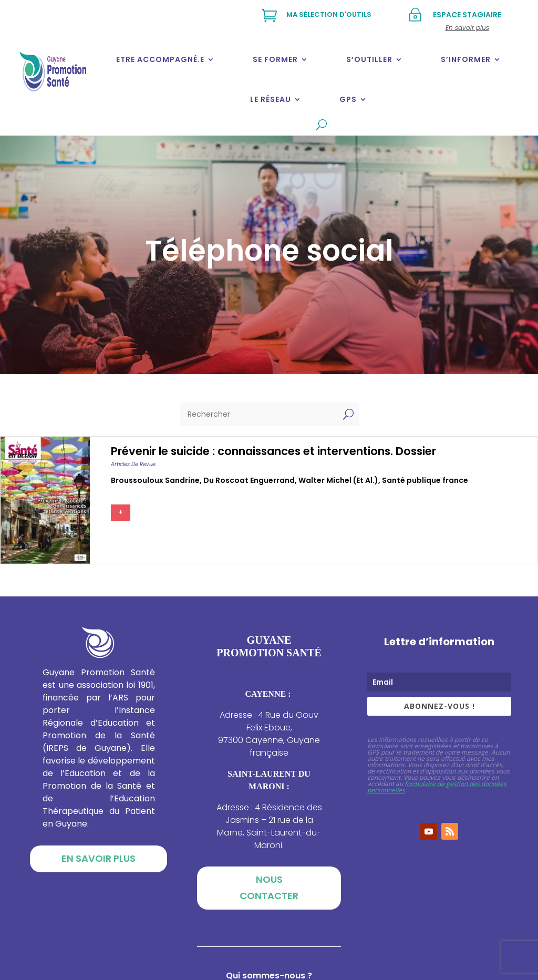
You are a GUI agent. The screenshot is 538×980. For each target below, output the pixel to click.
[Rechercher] (259, 414)
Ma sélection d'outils (329, 14)
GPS (348, 99)
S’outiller (369, 59)
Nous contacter (269, 888)
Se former (275, 59)
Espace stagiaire (467, 15)
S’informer (466, 59)
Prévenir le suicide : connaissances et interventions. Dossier (273, 451)
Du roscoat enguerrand (249, 480)
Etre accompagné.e (160, 59)
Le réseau (271, 99)
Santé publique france (425, 480)
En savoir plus (99, 858)
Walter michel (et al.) (338, 480)
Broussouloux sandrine (155, 480)
